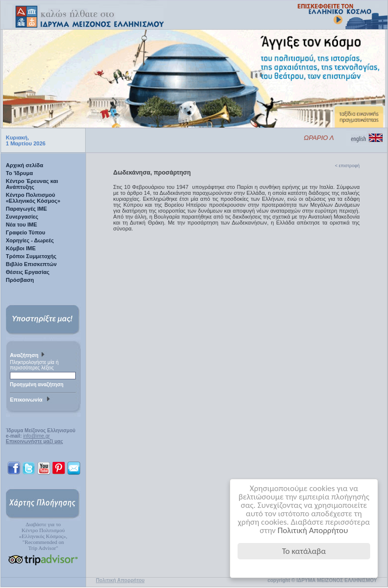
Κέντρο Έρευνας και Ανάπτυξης (32, 184)
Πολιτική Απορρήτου (313, 530)
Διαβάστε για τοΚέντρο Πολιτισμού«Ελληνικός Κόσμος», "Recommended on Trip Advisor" (43, 536)
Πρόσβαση (20, 280)
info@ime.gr (37, 436)
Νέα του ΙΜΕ (22, 225)
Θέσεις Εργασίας (28, 272)
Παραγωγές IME (26, 209)
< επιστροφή (347, 166)
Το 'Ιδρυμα (20, 173)
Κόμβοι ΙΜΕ (21, 248)
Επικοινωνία (31, 400)
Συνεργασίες (22, 217)
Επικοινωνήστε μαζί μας (35, 441)
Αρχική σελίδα (24, 165)
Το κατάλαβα (304, 551)
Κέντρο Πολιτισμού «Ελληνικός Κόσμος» (33, 198)
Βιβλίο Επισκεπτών (31, 264)
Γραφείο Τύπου (26, 232)
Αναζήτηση (28, 356)
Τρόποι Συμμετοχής (31, 256)
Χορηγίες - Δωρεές (30, 240)
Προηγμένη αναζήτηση (37, 384)
